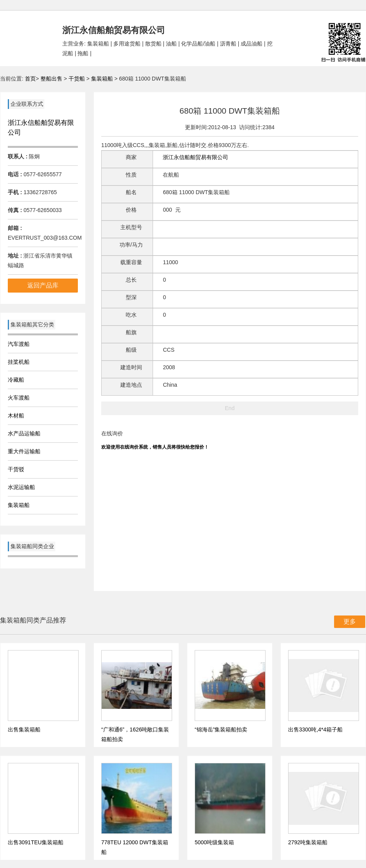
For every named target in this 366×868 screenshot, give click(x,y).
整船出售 (51, 79)
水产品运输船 (24, 433)
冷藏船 (16, 380)
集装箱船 (102, 79)
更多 (350, 622)
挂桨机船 (19, 362)
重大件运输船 (24, 451)
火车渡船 (19, 398)
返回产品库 (43, 285)
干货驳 (16, 469)
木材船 (16, 416)
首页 (30, 79)
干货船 (77, 79)
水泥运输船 (21, 487)
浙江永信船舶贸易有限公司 (195, 157)
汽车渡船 (19, 344)
